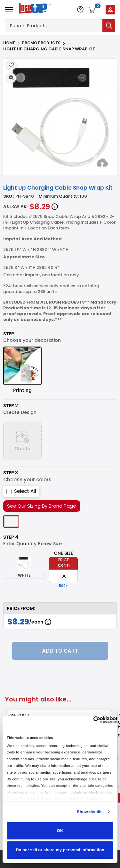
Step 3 (11, 473)
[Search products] (54, 26)
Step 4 (11, 537)
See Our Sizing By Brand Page (42, 506)
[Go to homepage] (33, 9)
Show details (90, 812)
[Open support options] (80, 9)
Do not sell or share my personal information (60, 850)
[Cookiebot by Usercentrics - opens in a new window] (89, 720)
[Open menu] (9, 10)
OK (60, 831)
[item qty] (63, 576)
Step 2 (11, 406)
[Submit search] (109, 26)
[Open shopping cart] (95, 10)
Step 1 (10, 334)
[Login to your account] (110, 10)
